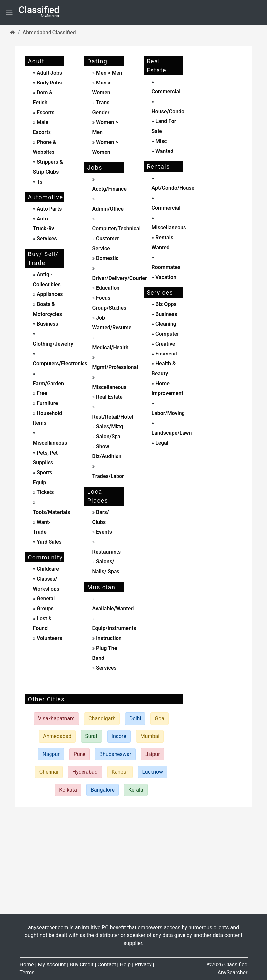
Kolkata (68, 790)
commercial (166, 92)
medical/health (111, 347)
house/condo (168, 111)
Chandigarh (102, 718)
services (46, 238)
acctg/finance (110, 189)
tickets (45, 492)
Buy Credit (82, 965)
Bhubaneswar (115, 754)
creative (165, 344)
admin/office (108, 209)
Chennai (49, 772)
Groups (45, 608)
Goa (160, 718)
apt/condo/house (173, 188)
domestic (107, 258)
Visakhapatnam (56, 718)
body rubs (49, 83)
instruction (108, 638)
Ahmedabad (57, 736)
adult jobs (49, 73)
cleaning (165, 324)
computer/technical (117, 229)
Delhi (135, 718)
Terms (27, 973)
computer (167, 334)
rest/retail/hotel (113, 417)
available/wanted (113, 608)
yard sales (49, 542)
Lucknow (153, 772)
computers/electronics (60, 364)
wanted (164, 151)
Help (125, 965)
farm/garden (49, 383)
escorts (46, 112)
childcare (47, 569)
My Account (52, 965)
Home (27, 965)
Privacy (143, 965)
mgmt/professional (115, 367)
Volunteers (49, 638)
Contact (107, 965)
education (107, 288)
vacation (165, 277)
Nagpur (51, 754)
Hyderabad (85, 772)
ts (39, 182)
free (41, 393)
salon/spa (108, 437)
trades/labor (108, 476)
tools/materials (52, 512)
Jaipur (153, 754)
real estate (109, 397)
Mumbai (150, 736)
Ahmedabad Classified (49, 33)
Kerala (136, 790)
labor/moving (168, 413)
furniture (47, 403)
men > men (109, 73)
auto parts (49, 209)
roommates (166, 267)
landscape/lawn (172, 433)
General (45, 599)
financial (166, 354)
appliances (49, 294)
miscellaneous (50, 443)
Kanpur (120, 772)
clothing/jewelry (53, 344)
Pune (80, 754)
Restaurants (107, 552)
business (47, 324)
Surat (91, 736)
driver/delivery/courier (120, 278)
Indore (119, 736)
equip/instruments (114, 628)
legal (161, 443)
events (103, 532)
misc (161, 141)
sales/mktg (109, 427)
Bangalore (103, 790)
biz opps (165, 304)
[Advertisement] (223, 153)
